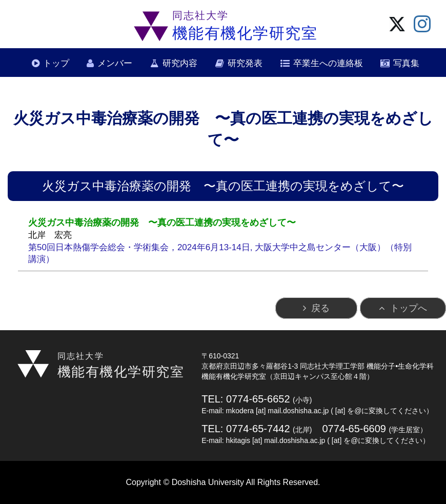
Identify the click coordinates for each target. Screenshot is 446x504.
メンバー (115, 63)
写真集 (406, 63)
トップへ (409, 308)
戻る (320, 308)
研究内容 (180, 63)
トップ (56, 63)
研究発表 (245, 63)
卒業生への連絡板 (328, 63)
